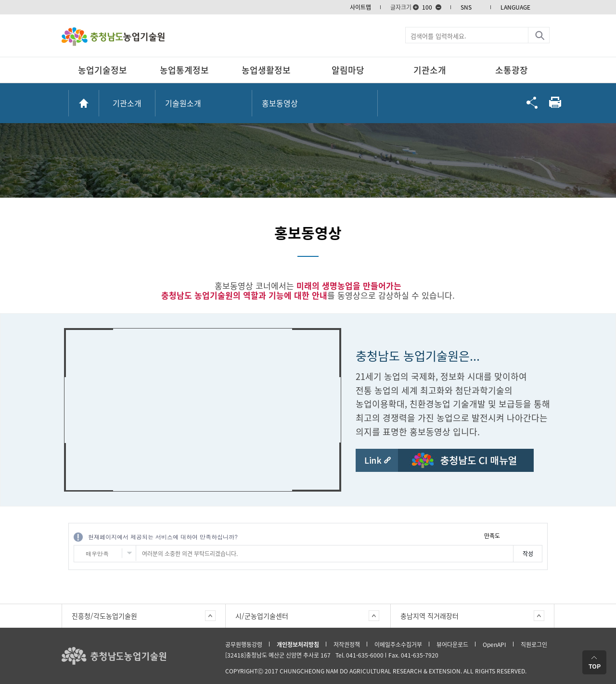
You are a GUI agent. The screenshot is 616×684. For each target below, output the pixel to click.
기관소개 (430, 70)
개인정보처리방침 (298, 645)
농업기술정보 (103, 70)
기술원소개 (183, 103)
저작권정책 (347, 645)
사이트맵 (360, 7)
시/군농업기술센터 (262, 616)
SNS (466, 7)
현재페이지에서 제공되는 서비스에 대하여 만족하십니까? (163, 537)
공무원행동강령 (244, 645)
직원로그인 (534, 645)
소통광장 (512, 70)
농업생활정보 (266, 70)
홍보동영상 (280, 103)
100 (427, 7)
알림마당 (348, 70)
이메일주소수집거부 (398, 645)
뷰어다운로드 (452, 645)
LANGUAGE (515, 7)
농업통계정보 (184, 70)
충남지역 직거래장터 (430, 616)
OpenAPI (494, 645)
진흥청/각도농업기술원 (104, 616)
